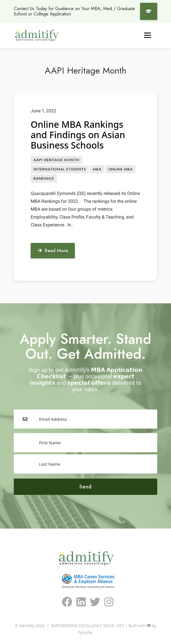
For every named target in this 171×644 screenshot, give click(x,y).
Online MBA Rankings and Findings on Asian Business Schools (78, 135)
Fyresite (85, 632)
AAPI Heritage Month (56, 160)
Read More (53, 251)
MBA (97, 169)
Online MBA (121, 169)
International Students (60, 169)
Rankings (44, 178)
